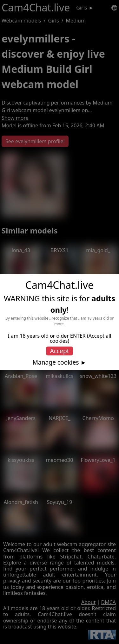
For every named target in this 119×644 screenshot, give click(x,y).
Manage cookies (56, 362)
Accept (59, 351)
